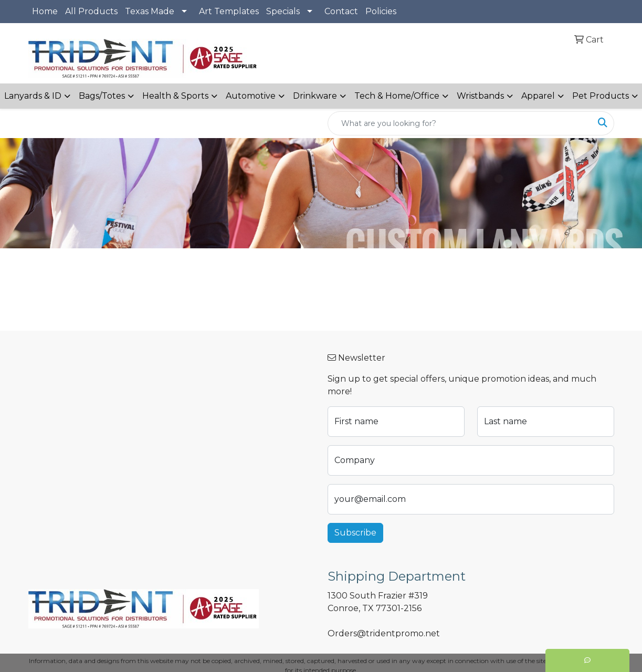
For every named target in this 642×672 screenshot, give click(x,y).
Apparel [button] (538, 96)
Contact (341, 11)
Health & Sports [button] (175, 96)
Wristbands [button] (480, 96)
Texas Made (150, 11)
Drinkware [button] (315, 96)
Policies (381, 11)
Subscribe (355, 533)
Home (45, 11)
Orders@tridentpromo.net (384, 633)
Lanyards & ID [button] (33, 96)
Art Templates (229, 11)
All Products (91, 11)
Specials (283, 11)
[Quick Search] (460, 123)
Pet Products (601, 96)
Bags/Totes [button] (102, 96)
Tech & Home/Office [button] (397, 96)
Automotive (251, 96)
